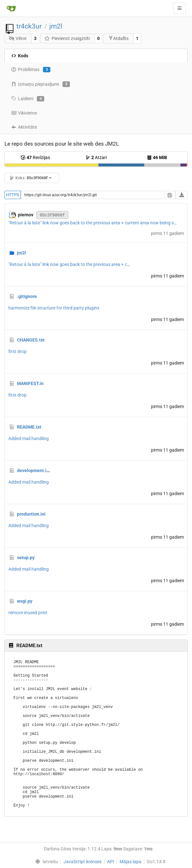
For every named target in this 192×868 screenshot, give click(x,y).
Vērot (18, 38)
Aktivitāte (24, 127)
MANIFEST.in (30, 383)
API (111, 862)
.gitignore (27, 296)
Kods (20, 56)
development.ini (34, 470)
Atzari (96, 157)
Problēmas (31, 70)
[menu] (45, 862)
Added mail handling (29, 438)
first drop (17, 351)
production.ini (31, 514)
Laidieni (28, 99)
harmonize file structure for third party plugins (54, 308)
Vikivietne (24, 113)
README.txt (29, 427)
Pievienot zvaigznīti (67, 38)
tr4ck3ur (29, 26)
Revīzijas (35, 157)
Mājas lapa (130, 862)
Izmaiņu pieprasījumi (41, 84)
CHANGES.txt (31, 340)
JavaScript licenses (83, 862)
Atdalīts (118, 38)
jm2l (56, 26)
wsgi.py (25, 601)
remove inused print (28, 613)
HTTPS (13, 195)
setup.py (26, 558)
